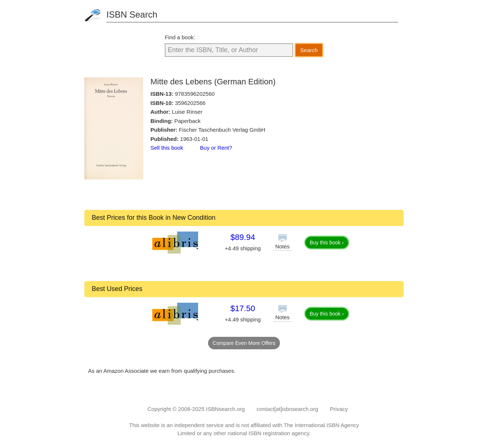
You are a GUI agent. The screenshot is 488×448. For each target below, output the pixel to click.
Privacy (339, 409)
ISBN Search (132, 14)
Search (309, 50)
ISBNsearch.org (225, 409)
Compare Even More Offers (244, 343)
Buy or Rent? (216, 148)
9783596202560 (195, 94)
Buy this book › (327, 243)
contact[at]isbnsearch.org (287, 409)
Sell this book (167, 148)
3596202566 (190, 103)
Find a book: (180, 37)
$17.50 (243, 308)
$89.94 (243, 237)
